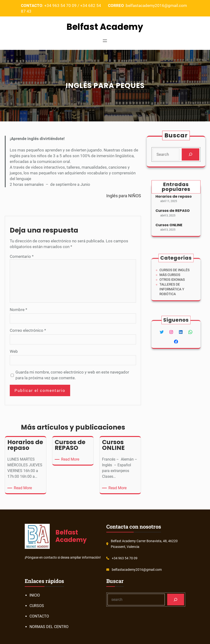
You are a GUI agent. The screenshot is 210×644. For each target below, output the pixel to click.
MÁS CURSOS (171, 276)
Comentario (22, 256)
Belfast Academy (105, 27)
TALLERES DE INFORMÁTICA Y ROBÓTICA (173, 287)
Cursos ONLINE (170, 222)
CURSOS (37, 606)
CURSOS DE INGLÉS (175, 272)
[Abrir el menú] (105, 41)
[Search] (190, 154)
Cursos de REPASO (173, 210)
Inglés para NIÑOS (124, 196)
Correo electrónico (28, 330)
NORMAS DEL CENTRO (49, 627)
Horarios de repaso (174, 199)
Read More (24, 488)
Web (14, 351)
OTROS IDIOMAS (173, 279)
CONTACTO (39, 616)
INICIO (35, 595)
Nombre (18, 310)
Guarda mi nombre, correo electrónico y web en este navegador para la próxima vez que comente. (72, 375)
